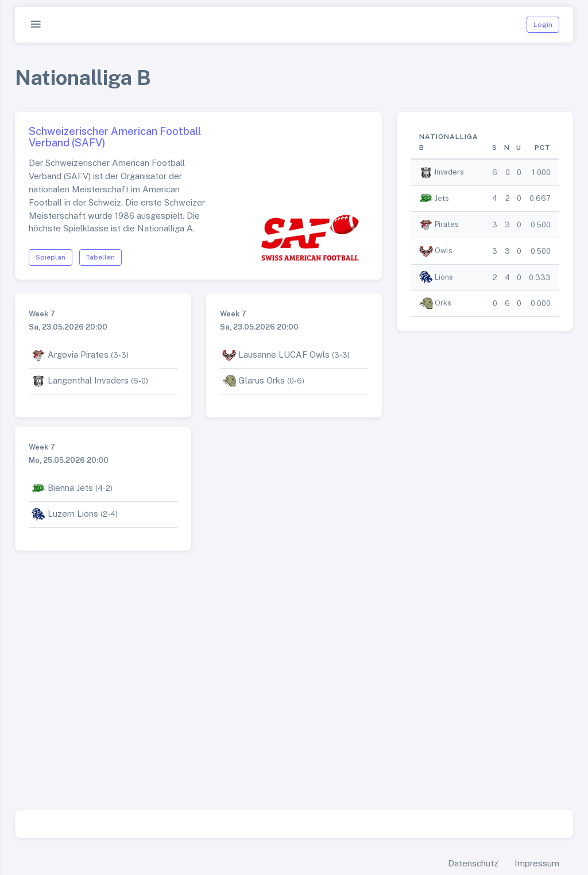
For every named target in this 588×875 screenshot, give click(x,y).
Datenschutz (473, 863)
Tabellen (100, 257)
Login (543, 25)
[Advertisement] (294, 694)
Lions (444, 277)
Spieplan (51, 257)
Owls (444, 251)
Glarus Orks (262, 380)
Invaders (449, 172)
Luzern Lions (73, 514)
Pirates (447, 224)
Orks (443, 303)
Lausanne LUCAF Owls (284, 355)
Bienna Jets (70, 488)
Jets (442, 198)
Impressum (537, 863)
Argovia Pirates (78, 355)
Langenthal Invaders (88, 380)
